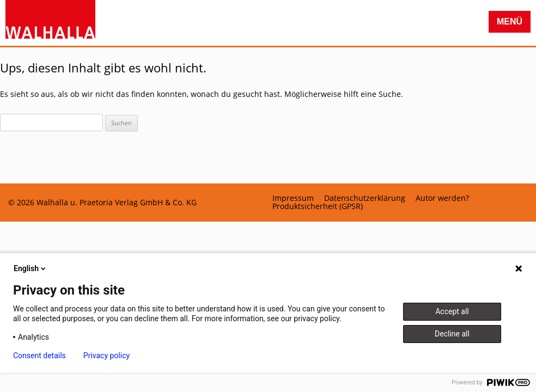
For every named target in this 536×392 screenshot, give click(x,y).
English (31, 268)
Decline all (452, 334)
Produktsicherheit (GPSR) (318, 206)
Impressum (293, 198)
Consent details (39, 356)
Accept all (452, 311)
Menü (510, 22)
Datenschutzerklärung (365, 198)
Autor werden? (442, 198)
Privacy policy (106, 356)
